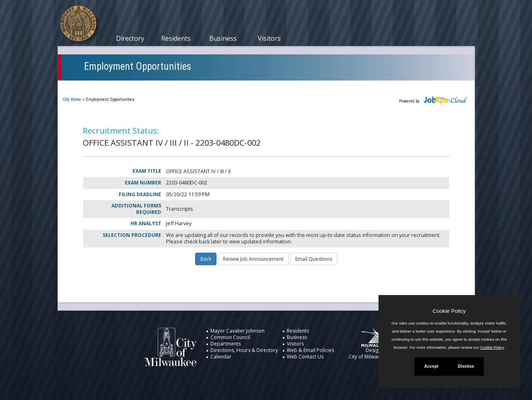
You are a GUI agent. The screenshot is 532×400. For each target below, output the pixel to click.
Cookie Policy (449, 311)
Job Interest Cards (255, 86)
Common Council (230, 337)
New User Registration (323, 86)
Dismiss (466, 366)
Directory (130, 38)
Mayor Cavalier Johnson (238, 331)
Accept (431, 366)
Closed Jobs (201, 86)
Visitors (269, 38)
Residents (176, 38)
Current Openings (92, 86)
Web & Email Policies (310, 350)
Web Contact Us (305, 357)
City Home (72, 99)
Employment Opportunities (138, 66)
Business (223, 38)
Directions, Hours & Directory (244, 350)
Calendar (221, 357)
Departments (226, 344)
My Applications (150, 86)
